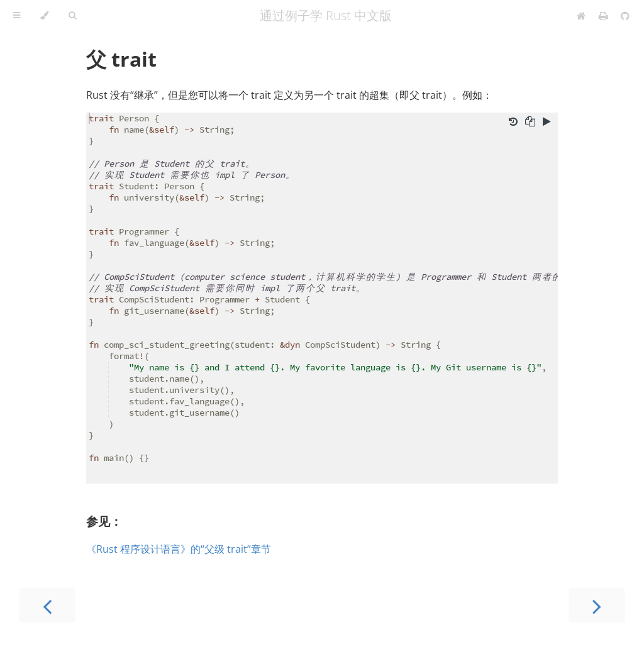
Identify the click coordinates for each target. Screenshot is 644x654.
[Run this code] (547, 123)
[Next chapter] (597, 605)
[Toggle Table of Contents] (17, 16)
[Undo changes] (513, 123)
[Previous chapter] (47, 605)
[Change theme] (44, 16)
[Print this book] (605, 16)
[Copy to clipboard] (530, 123)
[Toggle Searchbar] (72, 16)
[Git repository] (625, 16)
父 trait (121, 59)
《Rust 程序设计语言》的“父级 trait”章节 (179, 549)
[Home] (581, 16)
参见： (104, 521)
